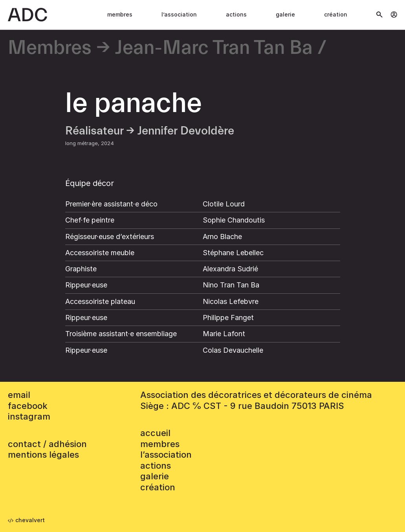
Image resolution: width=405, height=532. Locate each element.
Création (336, 14)
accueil (155, 433)
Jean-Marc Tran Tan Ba (214, 48)
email (19, 395)
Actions (236, 14)
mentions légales (43, 455)
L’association (179, 14)
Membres (120, 14)
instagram (29, 416)
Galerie (285, 14)
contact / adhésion (47, 444)
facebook (28, 406)
